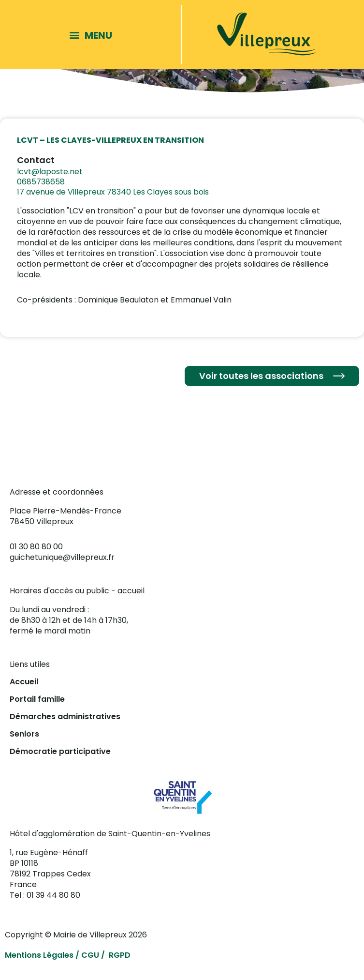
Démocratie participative (60, 751)
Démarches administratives (65, 716)
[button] (93, 35)
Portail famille (37, 699)
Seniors (24, 734)
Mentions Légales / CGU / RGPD (68, 955)
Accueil (24, 682)
